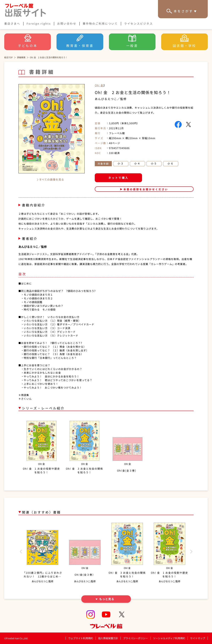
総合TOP (9, 57)
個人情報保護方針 (108, 638)
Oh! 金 (99, 85)
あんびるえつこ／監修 (111, 99)
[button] (21, 552)
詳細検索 (21, 57)
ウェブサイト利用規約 (81, 638)
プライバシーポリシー (135, 638)
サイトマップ (198, 638)
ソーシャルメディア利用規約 (169, 638)
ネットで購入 (118, 178)
